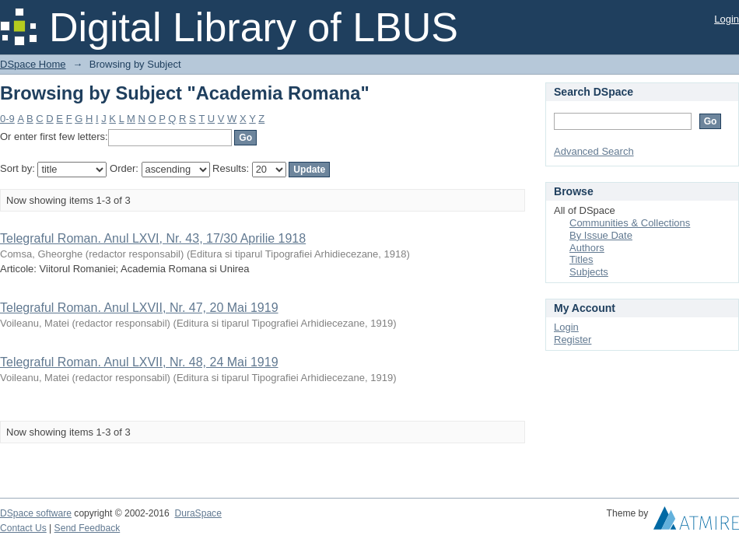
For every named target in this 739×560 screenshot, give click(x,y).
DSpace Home (33, 64)
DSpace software (36, 513)
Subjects (589, 272)
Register (573, 339)
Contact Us (23, 528)
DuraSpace (198, 513)
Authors (587, 248)
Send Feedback (88, 528)
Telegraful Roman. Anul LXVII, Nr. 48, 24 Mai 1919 (139, 362)
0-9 (7, 119)
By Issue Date (601, 235)
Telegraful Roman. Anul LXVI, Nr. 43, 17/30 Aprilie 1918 (153, 238)
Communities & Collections (630, 223)
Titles (581, 259)
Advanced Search (594, 151)
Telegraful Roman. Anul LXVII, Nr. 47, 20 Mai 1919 (139, 308)
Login (727, 19)
